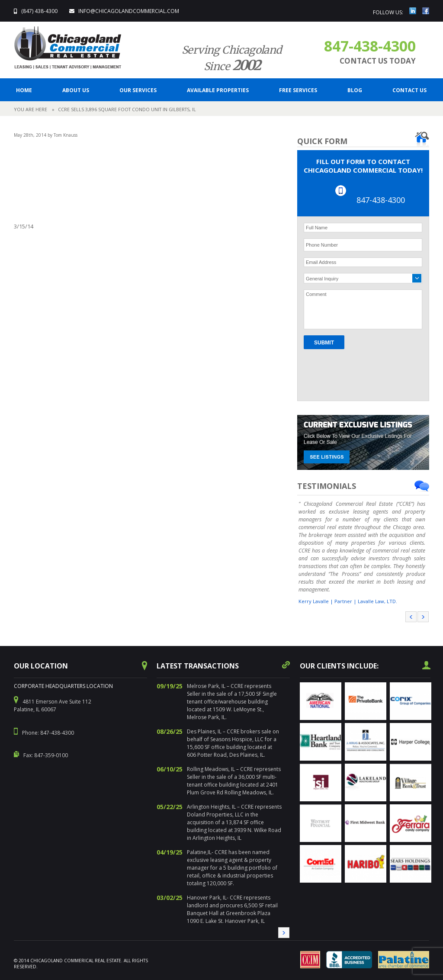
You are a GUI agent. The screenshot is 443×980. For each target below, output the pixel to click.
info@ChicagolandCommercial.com (129, 11)
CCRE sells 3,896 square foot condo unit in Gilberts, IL (127, 109)
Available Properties (218, 90)
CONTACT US (409, 90)
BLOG (355, 90)
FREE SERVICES (298, 90)
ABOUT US (76, 90)
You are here (30, 109)
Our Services (138, 90)
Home (24, 90)
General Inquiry (322, 279)
